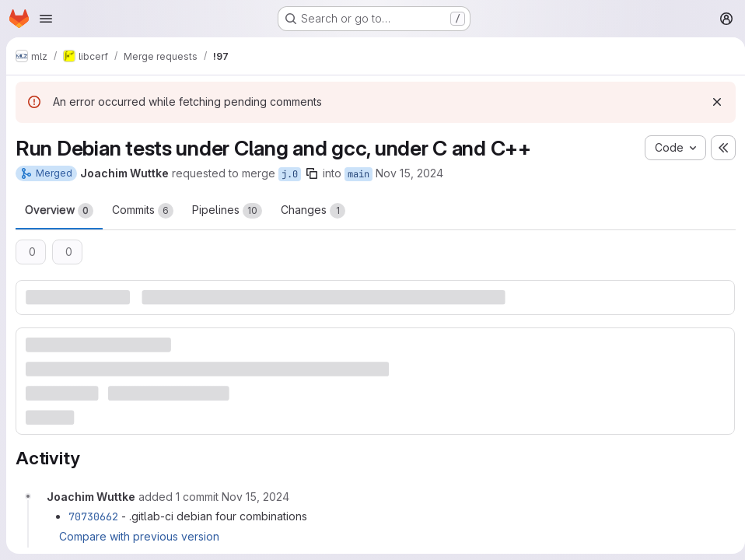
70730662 (93, 515)
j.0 (290, 174)
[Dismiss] (711, 102)
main (359, 174)
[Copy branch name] (312, 173)
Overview (59, 211)
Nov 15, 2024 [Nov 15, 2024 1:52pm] (409, 173)
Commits (143, 211)
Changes (313, 211)
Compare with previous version (139, 535)
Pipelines (227, 211)
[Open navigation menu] (46, 19)
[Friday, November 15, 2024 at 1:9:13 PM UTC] (255, 495)
